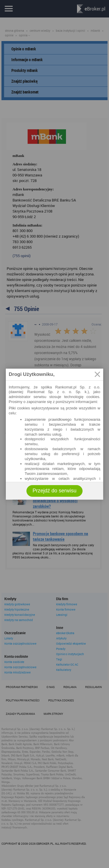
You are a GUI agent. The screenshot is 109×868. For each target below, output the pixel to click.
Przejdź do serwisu (54, 491)
